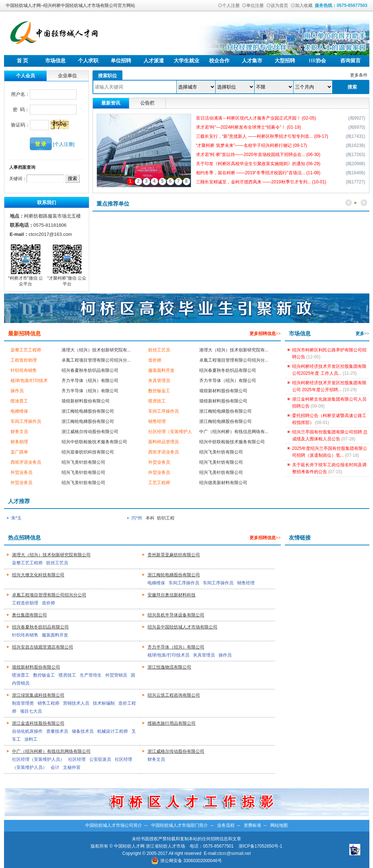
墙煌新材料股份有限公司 (223, 391)
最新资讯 (111, 103)
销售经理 (157, 421)
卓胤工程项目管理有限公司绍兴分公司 (49, 595)
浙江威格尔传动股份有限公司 (90, 432)
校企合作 (219, 61)
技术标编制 (104, 703)
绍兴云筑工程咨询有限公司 (174, 695)
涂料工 (31, 739)
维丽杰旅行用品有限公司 (172, 723)
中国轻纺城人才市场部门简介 (180, 825)
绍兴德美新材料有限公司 (223, 483)
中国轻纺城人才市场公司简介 (114, 825)
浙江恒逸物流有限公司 (169, 667)
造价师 (155, 360)
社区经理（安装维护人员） (38, 759)
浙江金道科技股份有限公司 (38, 723)
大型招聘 (285, 61)
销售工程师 (48, 703)
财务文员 (19, 432)
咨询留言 (350, 61)
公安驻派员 (100, 759)
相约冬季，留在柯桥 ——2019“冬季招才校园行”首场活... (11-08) (258, 173)
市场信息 (55, 61)
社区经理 (77, 759)
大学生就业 (186, 61)
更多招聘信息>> (265, 334)
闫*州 (137, 518)
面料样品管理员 (164, 442)
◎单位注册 (253, 5)
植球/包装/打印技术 (29, 381)
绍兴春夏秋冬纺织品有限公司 (90, 370)
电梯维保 (19, 411)
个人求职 (88, 61)
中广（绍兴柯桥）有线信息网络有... (234, 432)
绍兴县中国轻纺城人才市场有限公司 (182, 627)
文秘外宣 (72, 767)
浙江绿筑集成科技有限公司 (38, 695)
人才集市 (252, 61)
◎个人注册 (229, 5)
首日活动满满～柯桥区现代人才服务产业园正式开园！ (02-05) (256, 118)
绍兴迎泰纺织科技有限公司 (88, 452)
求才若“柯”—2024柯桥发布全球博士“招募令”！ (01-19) (249, 127)
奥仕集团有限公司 (30, 615)
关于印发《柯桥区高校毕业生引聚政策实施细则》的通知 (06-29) (258, 164)
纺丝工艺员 (159, 350)
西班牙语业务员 (164, 452)
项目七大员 (31, 711)
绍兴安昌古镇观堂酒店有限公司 (43, 647)
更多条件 (359, 75)
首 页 (23, 61)
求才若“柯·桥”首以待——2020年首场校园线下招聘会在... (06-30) (258, 155)
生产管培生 (91, 675)
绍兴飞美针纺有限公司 (221, 452)
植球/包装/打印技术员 (168, 655)
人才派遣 (154, 61)
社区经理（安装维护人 (170, 432)
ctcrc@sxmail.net (234, 853)
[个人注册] (64, 144)
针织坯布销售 (24, 370)
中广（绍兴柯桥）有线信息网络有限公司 (51, 751)
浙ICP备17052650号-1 (260, 846)
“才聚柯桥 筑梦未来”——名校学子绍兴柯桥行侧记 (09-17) (252, 145)
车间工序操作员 (164, 411)
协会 (317, 61)
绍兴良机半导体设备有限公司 (176, 615)
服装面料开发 (161, 370)
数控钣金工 (159, 391)
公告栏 (147, 103)
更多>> (362, 334)
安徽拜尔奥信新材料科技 (172, 595)
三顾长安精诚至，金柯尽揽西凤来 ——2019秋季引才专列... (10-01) (261, 182)
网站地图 (279, 825)
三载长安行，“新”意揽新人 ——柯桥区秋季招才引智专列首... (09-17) (262, 136)
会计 (55, 767)
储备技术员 (83, 731)
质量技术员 (57, 731)
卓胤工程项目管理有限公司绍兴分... (96, 360)
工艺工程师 (159, 483)
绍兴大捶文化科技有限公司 (38, 575)
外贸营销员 (116, 675)
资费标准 (252, 825)
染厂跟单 (19, 452)
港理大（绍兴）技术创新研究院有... (96, 350)
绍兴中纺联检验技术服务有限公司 (94, 442)
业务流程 (226, 825)
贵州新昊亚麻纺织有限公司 (174, 555)
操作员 (17, 391)
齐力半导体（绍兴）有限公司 (90, 381)
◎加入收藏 (302, 5)
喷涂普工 (19, 401)
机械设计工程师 (113, 731)
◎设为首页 (277, 5)
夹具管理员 (159, 381)
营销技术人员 (76, 703)
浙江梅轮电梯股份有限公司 (88, 411)
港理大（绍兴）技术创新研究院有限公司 (51, 555)
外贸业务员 (159, 462)
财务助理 (19, 442)
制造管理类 (23, 703)
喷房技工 (157, 401)
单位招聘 (121, 61)
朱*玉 (17, 518)
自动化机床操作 (27, 731)
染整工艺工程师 (26, 350)
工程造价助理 (24, 360)
